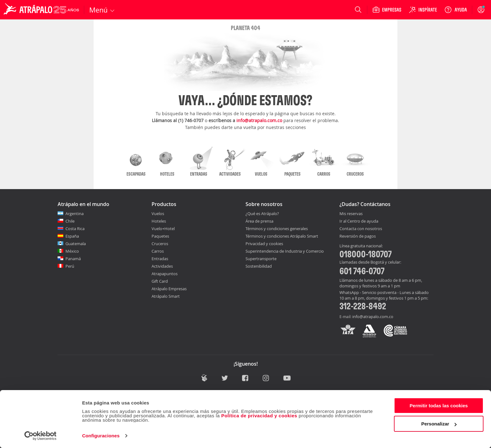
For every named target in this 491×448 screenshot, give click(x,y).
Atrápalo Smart (166, 296)
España (72, 236)
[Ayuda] (456, 10)
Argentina (75, 214)
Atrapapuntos (165, 274)
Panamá (73, 259)
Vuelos (158, 214)
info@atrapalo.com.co (259, 120)
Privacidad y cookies (264, 244)
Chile (70, 221)
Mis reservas (351, 214)
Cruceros (160, 244)
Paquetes (160, 236)
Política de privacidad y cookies (259, 416)
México (72, 251)
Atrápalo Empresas (169, 289)
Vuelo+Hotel (163, 229)
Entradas (160, 259)
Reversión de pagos (358, 236)
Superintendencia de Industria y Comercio (285, 251)
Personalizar (439, 424)
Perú (70, 266)
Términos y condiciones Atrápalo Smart (282, 236)
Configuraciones (101, 436)
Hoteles (159, 221)
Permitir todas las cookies (439, 406)
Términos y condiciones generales (277, 229)
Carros (158, 251)
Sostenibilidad (259, 266)
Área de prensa (259, 221)
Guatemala (76, 244)
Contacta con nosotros (361, 229)
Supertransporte (261, 259)
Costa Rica (75, 229)
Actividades (162, 266)
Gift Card (160, 281)
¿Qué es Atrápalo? (262, 214)
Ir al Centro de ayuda (359, 221)
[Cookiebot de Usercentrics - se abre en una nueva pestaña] (41, 436)
